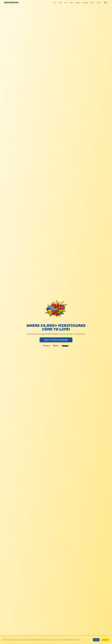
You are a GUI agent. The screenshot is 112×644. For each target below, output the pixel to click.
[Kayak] (65, 346)
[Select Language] (106, 3)
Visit (66, 3)
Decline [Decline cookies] (96, 640)
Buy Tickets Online (56, 340)
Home (55, 3)
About (61, 3)
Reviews (78, 3)
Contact (99, 3)
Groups (92, 3)
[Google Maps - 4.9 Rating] (47, 346)
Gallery (71, 3)
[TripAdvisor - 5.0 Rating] (56, 346)
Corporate (85, 3)
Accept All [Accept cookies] (105, 640)
